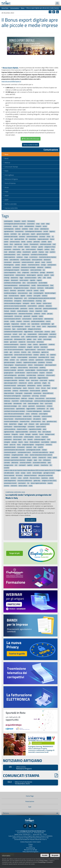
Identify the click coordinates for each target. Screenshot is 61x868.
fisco (53, 249)
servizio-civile (8, 339)
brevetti (30, 439)
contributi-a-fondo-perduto (39, 255)
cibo (29, 352)
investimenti (27, 252)
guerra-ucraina (45, 424)
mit (16, 465)
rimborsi (49, 406)
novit (30, 486)
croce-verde (43, 380)
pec (25, 334)
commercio (33, 432)
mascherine (16, 249)
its (28, 483)
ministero (49, 445)
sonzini (6, 368)
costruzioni (46, 386)
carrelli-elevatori (20, 373)
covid (43, 224)
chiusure (31, 424)
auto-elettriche (14, 260)
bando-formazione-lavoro (12, 398)
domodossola (17, 404)
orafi (23, 337)
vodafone (48, 267)
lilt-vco (43, 388)
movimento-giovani (10, 452)
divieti (6, 445)
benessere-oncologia (10, 406)
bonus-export (17, 439)
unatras (29, 242)
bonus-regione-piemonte (38, 483)
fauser (41, 434)
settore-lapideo (29, 437)
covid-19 (29, 290)
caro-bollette (45, 442)
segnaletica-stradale (35, 429)
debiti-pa (24, 398)
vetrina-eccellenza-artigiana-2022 (45, 401)
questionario (39, 360)
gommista (38, 383)
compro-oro (52, 337)
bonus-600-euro (48, 393)
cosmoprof (22, 465)
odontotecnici (44, 229)
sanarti (6, 239)
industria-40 (23, 383)
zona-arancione (23, 293)
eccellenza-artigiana (10, 293)
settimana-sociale (46, 244)
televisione (47, 411)
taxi (12, 239)
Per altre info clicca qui (31, 139)
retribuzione (47, 460)
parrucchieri (21, 290)
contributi (13, 234)
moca (52, 357)
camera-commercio (28, 262)
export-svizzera (41, 427)
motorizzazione (39, 365)
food (49, 388)
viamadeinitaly (9, 378)
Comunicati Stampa (11, 167)
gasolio (41, 247)
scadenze (7, 434)
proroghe (7, 324)
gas (11, 352)
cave (35, 339)
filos (39, 432)
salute (41, 316)
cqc (19, 234)
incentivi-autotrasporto (11, 422)
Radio (6, 171)
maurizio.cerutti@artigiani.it (11, 81)
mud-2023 (15, 401)
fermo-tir (31, 388)
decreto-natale (18, 437)
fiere (42, 404)
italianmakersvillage (20, 427)
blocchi (21, 442)
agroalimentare (9, 231)
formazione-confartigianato (12, 396)
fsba (52, 285)
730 (44, 278)
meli (25, 404)
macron (38, 437)
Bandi (6, 158)
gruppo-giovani (9, 373)
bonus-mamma (23, 368)
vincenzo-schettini (25, 463)
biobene (27, 247)
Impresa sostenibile (11, 208)
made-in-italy (27, 416)
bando (23, 242)
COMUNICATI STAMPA (30, 776)
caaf (26, 424)
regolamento (8, 288)
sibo (35, 447)
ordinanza (34, 414)
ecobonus (20, 257)
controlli (26, 478)
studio (6, 352)
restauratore (25, 270)
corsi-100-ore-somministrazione (14, 414)
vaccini (48, 321)
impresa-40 (42, 457)
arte (25, 439)
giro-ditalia (21, 375)
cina (40, 460)
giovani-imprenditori (43, 234)
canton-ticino (47, 303)
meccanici (26, 321)
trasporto (17, 221)
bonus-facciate (9, 419)
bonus (52, 239)
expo (6, 296)
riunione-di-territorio (10, 347)
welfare (47, 249)
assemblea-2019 (44, 357)
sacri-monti (49, 404)
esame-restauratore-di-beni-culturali (41, 455)
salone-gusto (21, 386)
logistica (52, 231)
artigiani (7, 280)
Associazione (30, 801)
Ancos (7, 187)
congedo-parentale (17, 455)
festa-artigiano (9, 365)
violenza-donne (20, 275)
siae (47, 252)
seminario (40, 288)
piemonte (21, 370)
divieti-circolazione (29, 301)
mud (6, 252)
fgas (14, 329)
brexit (49, 278)
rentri (44, 327)
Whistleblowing (31, 848)
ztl (47, 409)
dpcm (50, 242)
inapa (26, 257)
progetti (30, 347)
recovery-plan (39, 332)
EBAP (6, 200)
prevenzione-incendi (10, 483)
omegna (31, 398)
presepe (14, 442)
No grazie (55, 855)
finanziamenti (34, 244)
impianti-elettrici (22, 429)
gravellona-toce (52, 422)
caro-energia (47, 339)
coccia (42, 290)
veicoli (44, 314)
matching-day (17, 388)
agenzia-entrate (9, 432)
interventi (14, 486)
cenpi (43, 262)
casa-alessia (35, 324)
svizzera (29, 296)
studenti (19, 362)
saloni (44, 419)
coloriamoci (41, 375)
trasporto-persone (21, 365)
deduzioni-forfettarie (30, 475)
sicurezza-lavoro (14, 296)
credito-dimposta (22, 311)
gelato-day (37, 481)
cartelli (22, 434)
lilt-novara (19, 475)
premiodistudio (46, 324)
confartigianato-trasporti (12, 270)
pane (53, 332)
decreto (6, 234)
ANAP (6, 196)
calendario (53, 334)
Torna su (30, 813)
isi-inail (54, 388)
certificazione (41, 409)
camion (36, 290)
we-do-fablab (43, 283)
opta (49, 463)
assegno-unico (9, 465)
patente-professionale (50, 308)
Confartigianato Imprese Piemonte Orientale (7, 3)
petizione (41, 306)
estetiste (25, 229)
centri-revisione (31, 249)
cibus (26, 455)
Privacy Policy (43, 861)
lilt (26, 239)
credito (12, 321)
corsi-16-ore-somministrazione (14, 350)
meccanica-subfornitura (25, 481)
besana (39, 303)
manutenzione (41, 406)
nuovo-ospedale (22, 357)
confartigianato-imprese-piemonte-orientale (42, 298)
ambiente (37, 314)
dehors (30, 365)
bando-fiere (13, 424)
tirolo (6, 424)
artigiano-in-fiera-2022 (49, 481)
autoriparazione (29, 226)
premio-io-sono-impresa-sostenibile (15, 306)
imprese (41, 252)
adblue (51, 370)
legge (21, 278)
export (33, 234)
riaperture (45, 437)
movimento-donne (34, 265)
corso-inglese (43, 414)
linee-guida (19, 393)
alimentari (12, 252)
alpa (31, 293)
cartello (13, 357)
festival (6, 311)
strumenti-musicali (10, 386)
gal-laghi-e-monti (49, 473)
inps (44, 422)
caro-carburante (32, 283)
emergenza (18, 301)
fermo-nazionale (9, 475)
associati (29, 447)
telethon (53, 355)
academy (42, 368)
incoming (39, 301)
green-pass (26, 234)
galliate (29, 339)
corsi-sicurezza (51, 398)
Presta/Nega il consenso (45, 862)
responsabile (28, 393)
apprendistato (20, 409)
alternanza (15, 463)
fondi (28, 380)
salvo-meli (38, 308)
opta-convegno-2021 (11, 383)
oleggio (20, 424)
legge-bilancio (28, 332)
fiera (11, 244)
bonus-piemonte (37, 260)
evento (31, 308)
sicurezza (42, 237)
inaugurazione (40, 445)
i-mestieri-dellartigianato (34, 411)
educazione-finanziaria (25, 314)
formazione (31, 221)
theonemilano (24, 391)
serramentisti (15, 337)
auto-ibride (7, 391)
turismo (7, 486)
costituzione (8, 439)
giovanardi (27, 316)
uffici (40, 278)
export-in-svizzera (32, 373)
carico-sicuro (41, 350)
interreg (7, 278)
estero (25, 406)
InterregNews (9, 175)
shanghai (7, 442)
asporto (50, 483)
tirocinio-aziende (35, 391)
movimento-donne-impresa (47, 257)
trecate (6, 321)
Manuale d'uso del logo (31, 850)
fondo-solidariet (35, 442)
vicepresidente (32, 334)
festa (19, 445)
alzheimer (40, 267)
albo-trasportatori (50, 365)
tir (53, 237)
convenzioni (8, 262)
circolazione (22, 347)
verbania (15, 391)
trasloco (36, 355)
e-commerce (33, 257)
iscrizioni (13, 478)
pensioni (7, 357)
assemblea (32, 239)
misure (32, 311)
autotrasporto (8, 221)
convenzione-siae (25, 457)
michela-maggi (49, 360)
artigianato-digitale (28, 445)
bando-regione (31, 275)
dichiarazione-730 (20, 339)
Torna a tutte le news (31, 145)
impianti (42, 373)
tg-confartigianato (18, 327)
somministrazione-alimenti (12, 319)
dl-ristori (43, 396)
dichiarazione (31, 386)
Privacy (31, 844)
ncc (18, 360)
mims (38, 388)
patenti (46, 275)
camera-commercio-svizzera (13, 416)
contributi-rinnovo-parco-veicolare (14, 411)
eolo (37, 424)
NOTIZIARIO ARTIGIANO (22, 761)
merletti (21, 247)
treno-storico (31, 342)
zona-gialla (37, 296)
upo (23, 249)
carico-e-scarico (47, 416)
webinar (18, 229)
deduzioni (49, 306)
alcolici (51, 478)
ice (44, 270)
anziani (34, 457)
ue (48, 355)
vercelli (46, 231)
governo (40, 275)
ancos (37, 229)
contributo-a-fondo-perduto (12, 283)
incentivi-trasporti (42, 370)
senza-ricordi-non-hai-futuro (23, 355)
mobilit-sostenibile (32, 337)
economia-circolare (30, 278)
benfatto (22, 380)
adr (44, 301)
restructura (8, 334)
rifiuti (48, 237)
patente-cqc (18, 244)
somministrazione (32, 237)
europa (23, 473)
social (17, 473)
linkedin (13, 311)
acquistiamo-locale (10, 447)
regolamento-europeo (30, 362)
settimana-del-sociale (11, 237)
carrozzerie (16, 267)
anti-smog (35, 396)
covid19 (40, 447)
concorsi (28, 327)
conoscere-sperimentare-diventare (15, 460)
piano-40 (12, 445)
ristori (49, 457)
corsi (19, 255)
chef (49, 439)
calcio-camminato (36, 270)
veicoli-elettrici (32, 306)
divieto (6, 342)
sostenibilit (15, 457)
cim (20, 406)
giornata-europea (9, 362)
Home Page (5, 8)
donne (33, 303)
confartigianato (9, 229)
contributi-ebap (31, 375)
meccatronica (19, 231)
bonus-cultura (23, 486)
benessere (47, 260)
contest (12, 360)
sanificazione (8, 427)
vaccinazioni (22, 483)
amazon (36, 465)
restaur (44, 450)
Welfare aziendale (11, 204)
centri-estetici (24, 280)
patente (7, 478)
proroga (42, 273)
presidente (41, 362)
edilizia (19, 252)
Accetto (45, 855)
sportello (35, 434)
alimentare (40, 342)
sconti (29, 473)
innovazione (21, 447)
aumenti (7, 337)
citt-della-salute (9, 473)
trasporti (38, 226)
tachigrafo (26, 303)
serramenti (8, 249)
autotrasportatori (24, 285)
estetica (45, 296)
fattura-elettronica (43, 285)
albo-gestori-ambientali (45, 475)
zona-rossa (35, 380)
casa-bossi (44, 347)
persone (36, 347)
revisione (22, 237)
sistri (52, 409)
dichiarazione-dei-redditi (11, 308)
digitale (23, 296)
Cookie (31, 846)
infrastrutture (8, 301)
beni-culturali (47, 432)
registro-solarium (30, 350)
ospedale (34, 316)
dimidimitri (50, 273)
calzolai (17, 265)
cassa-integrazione (10, 273)
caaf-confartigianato (10, 375)
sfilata (6, 360)
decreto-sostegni (50, 293)
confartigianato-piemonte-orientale (15, 224)
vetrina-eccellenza (10, 429)
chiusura (33, 288)
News (23, 8)
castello (44, 242)
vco (29, 324)
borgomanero (18, 298)
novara (26, 244)
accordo (7, 468)
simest (15, 334)
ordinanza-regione (40, 439)
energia (43, 265)
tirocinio (24, 352)
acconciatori (31, 224)
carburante (24, 360)
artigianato (26, 273)
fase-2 (6, 290)
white (40, 339)
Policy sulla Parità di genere (30, 852)
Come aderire (30, 520)
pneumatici (17, 262)
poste (55, 457)
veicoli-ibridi (50, 350)
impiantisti (39, 311)
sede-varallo (8, 404)
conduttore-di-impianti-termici (13, 332)
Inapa (6, 191)
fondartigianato (9, 265)
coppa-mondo (8, 355)
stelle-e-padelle (43, 334)
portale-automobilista (38, 321)
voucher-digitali (22, 329)
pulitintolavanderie (10, 255)
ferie (19, 273)
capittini (30, 465)
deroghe (29, 460)
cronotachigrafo (38, 293)
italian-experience (10, 257)
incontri (49, 262)
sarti (20, 334)
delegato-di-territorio (34, 329)
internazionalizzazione (11, 285)
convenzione (8, 247)
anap (38, 224)
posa (44, 429)
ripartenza (44, 478)
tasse (26, 442)
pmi (25, 298)
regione (39, 280)
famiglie (28, 434)
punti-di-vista (8, 298)
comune (31, 360)
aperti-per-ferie (19, 239)
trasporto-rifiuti (25, 422)
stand (39, 327)
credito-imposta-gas (26, 401)
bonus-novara (34, 368)
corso (21, 226)
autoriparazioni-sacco (24, 452)
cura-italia (7, 327)
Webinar (7, 163)
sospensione (26, 396)
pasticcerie (24, 308)
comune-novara (15, 242)
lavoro (6, 244)
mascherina (44, 465)
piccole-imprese (38, 319)
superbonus (26, 255)
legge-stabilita (31, 409)
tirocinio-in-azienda (10, 370)
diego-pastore (52, 327)
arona (28, 414)
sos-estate (8, 267)
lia (49, 383)
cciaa (33, 327)
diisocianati (14, 280)
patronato (37, 242)
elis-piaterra (37, 419)
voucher (52, 252)
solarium (53, 442)
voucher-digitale (30, 370)
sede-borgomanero (10, 481)
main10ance (34, 273)
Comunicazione (15, 8)
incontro (47, 332)
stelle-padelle (49, 288)
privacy (15, 226)
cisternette (37, 416)
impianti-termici (9, 275)
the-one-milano (35, 478)
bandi (25, 388)
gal (53, 324)
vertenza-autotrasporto (11, 345)
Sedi (30, 807)
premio (31, 383)
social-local (8, 388)
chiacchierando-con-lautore (23, 419)
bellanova (7, 401)
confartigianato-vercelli (33, 450)
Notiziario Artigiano (11, 179)
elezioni (24, 265)
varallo (33, 285)
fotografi (40, 249)
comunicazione (27, 319)
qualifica (51, 380)
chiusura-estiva (36, 422)
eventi (24, 221)
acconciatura (33, 357)
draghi (44, 383)
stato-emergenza (33, 404)
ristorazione (36, 352)
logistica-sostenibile (22, 432)
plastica (43, 355)
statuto (35, 345)
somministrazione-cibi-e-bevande (14, 450)
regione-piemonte (43, 239)
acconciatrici (8, 437)
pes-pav (50, 314)
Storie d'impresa (10, 183)
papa (35, 460)
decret (52, 452)
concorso (17, 352)
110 (15, 247)
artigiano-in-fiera (50, 247)
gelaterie (44, 391)
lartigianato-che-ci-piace (21, 288)
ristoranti (49, 373)
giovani (37, 262)
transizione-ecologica (21, 378)
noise (20, 478)
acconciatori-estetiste (39, 463)
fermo (6, 260)
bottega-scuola (50, 434)
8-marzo (49, 362)
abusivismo (14, 278)
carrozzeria (31, 427)
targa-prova (15, 324)
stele (45, 311)
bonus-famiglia (37, 473)
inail (54, 244)
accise (45, 226)
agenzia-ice (45, 352)
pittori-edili (33, 378)
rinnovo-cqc (18, 316)
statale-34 (22, 342)
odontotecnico (49, 319)
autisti (6, 242)
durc (24, 283)
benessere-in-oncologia (28, 267)
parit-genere (43, 337)
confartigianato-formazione (33, 231)
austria (39, 386)
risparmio (23, 345)
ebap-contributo (9, 393)
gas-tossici (13, 342)
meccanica (7, 329)
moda (31, 229)
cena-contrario (40, 398)
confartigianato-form (11, 314)
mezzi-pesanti (8, 316)
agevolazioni (43, 345)
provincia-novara (9, 409)
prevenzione (37, 393)
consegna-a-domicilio (11, 380)
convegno (13, 368)
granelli (35, 252)
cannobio (7, 463)
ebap (48, 224)
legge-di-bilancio (43, 378)
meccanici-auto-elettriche (40, 452)
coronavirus (8, 226)
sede (52, 275)
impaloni (19, 321)
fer (51, 465)
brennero (13, 290)
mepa (30, 345)
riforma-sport (50, 375)
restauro (34, 247)
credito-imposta (25, 260)
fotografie (15, 434)
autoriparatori (52, 265)
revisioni (23, 324)
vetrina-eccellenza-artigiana (13, 303)
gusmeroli (31, 406)
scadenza (52, 345)
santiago (7, 457)
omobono (7, 455)
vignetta (33, 280)
